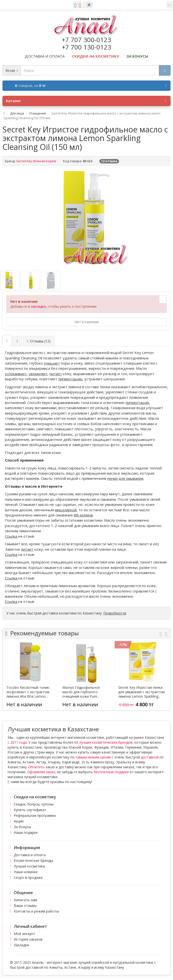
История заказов (28, 939)
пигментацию (70, 379)
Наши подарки (26, 832)
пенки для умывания (125, 478)
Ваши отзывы (25, 906)
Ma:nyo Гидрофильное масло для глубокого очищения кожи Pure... (81, 692)
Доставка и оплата (30, 855)
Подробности (115, 613)
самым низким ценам (93, 757)
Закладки (21, 945)
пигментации (137, 402)
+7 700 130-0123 (86, 47)
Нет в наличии (87, 322)
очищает (52, 363)
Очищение (38, 113)
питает (56, 374)
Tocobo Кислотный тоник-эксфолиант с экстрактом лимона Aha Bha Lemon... (28, 692)
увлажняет (38, 374)
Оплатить (36, 767)
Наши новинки (26, 872)
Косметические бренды (33, 860)
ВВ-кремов (83, 515)
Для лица (17, 113)
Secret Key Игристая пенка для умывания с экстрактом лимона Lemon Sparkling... (141, 692)
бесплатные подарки (111, 772)
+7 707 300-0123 (86, 40)
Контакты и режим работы (36, 911)
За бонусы (22, 827)
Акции (19, 821)
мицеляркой (66, 510)
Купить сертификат (30, 810)
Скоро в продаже (28, 877)
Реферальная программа (35, 815)
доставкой (150, 757)
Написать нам (25, 900)
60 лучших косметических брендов (103, 742)
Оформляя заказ (41, 772)
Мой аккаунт (24, 934)
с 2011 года (17, 742)
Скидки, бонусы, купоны (34, 804)
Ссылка (12, 536)
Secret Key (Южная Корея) (36, 161)
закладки (38, 306)
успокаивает (16, 374)
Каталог (86, 101)
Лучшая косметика (29, 866)
